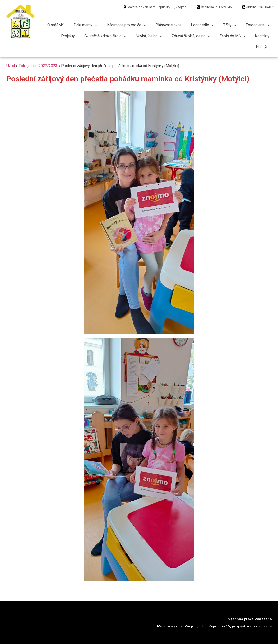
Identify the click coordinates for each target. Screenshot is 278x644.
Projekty (68, 36)
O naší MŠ (56, 25)
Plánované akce (169, 25)
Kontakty (262, 36)
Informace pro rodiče (126, 25)
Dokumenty (85, 25)
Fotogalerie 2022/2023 (38, 66)
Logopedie (202, 25)
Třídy (230, 25)
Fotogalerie (258, 25)
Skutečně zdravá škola (105, 36)
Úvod (11, 66)
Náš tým (263, 47)
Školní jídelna (149, 36)
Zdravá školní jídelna (191, 36)
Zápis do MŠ (232, 36)
